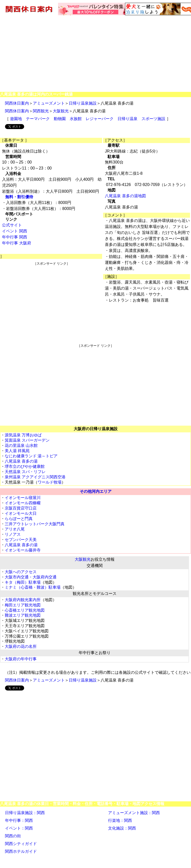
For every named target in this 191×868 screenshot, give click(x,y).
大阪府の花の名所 (21, 646)
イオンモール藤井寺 (23, 550)
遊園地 (16, 119)
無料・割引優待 (19, 197)
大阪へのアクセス (21, 572)
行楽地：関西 (120, 820)
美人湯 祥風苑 (17, 451)
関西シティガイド (21, 844)
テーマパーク (38, 119)
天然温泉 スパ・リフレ (25, 472)
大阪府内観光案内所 (23, 600)
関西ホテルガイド (21, 851)
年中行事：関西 (19, 820)
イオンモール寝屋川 (23, 498)
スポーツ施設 (153, 119)
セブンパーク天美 (21, 540)
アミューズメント (49, 103)
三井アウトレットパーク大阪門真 (35, 524)
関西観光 (41, 111)
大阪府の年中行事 (21, 659)
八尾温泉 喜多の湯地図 (125, 196)
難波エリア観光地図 (23, 615)
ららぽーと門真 (19, 519)
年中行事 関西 (14, 237)
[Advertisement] (95, 53)
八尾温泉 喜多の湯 (21, 461)
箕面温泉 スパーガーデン (27, 440)
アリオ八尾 (15, 529)
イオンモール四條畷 (23, 503)
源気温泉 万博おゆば (23, 435)
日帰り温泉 (127, 119)
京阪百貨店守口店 (21, 508)
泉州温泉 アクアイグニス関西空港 (35, 477)
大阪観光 (61, 111)
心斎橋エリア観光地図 (25, 610)
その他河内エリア (96, 491)
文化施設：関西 (122, 828)
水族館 (76, 119)
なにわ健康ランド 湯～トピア (31, 456)
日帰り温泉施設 (83, 103)
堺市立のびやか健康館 (25, 466)
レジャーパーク (100, 119)
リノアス (13, 534)
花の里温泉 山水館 (21, 445)
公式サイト (12, 225)
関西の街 (13, 836)
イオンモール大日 (21, 513)
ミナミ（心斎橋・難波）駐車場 (33, 587)
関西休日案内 (17, 103)
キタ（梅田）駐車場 (23, 582)
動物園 (60, 119)
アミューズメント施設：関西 (134, 813)
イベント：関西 (19, 828)
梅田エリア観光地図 (23, 605)
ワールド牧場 (50, 482)
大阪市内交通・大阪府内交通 (31, 577)
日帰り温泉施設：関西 (25, 813)
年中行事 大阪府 (16, 243)
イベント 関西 (14, 231)
